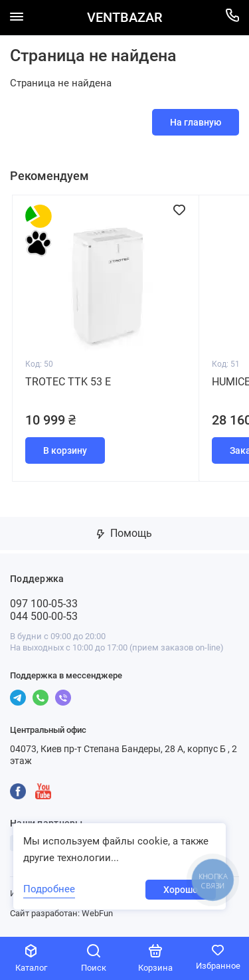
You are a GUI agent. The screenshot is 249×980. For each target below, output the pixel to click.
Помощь (124, 533)
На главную (196, 122)
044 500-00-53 (44, 616)
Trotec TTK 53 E (68, 382)
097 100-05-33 (44, 604)
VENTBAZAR (124, 18)
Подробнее (49, 889)
